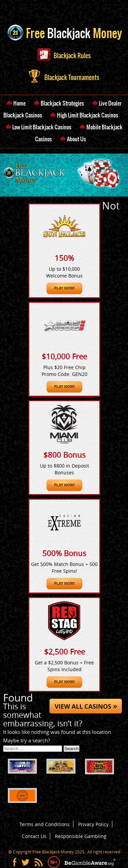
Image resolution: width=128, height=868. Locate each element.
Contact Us (34, 836)
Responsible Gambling (81, 836)
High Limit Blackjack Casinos (88, 115)
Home (19, 103)
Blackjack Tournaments (64, 77)
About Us (76, 139)
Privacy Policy (93, 824)
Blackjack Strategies (62, 103)
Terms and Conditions (45, 824)
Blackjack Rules (64, 56)
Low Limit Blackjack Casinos (42, 127)
